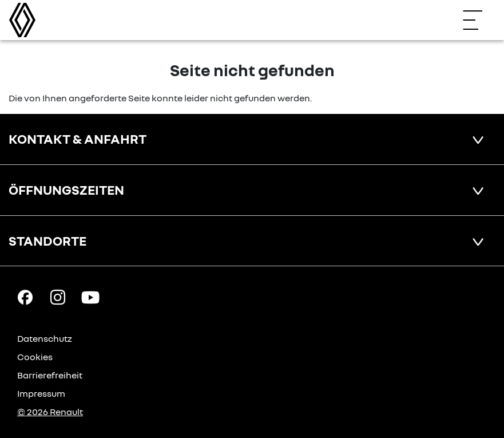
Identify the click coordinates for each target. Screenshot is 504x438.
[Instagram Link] (58, 297)
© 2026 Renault (50, 412)
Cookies (35, 357)
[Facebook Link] (25, 297)
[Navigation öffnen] (478, 20)
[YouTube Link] (90, 297)
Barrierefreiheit (50, 375)
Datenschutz (45, 338)
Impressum (41, 393)
